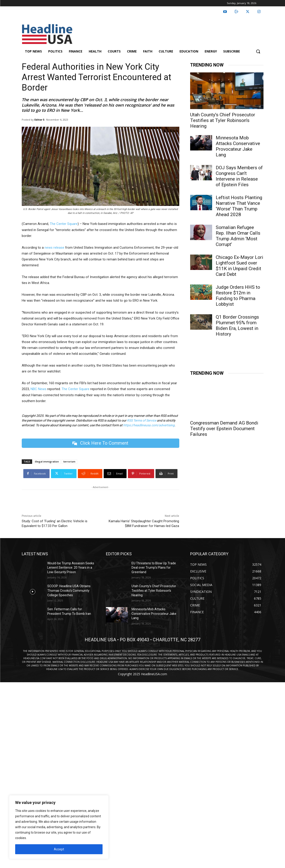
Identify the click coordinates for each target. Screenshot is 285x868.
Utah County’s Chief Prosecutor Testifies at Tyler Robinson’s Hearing (223, 120)
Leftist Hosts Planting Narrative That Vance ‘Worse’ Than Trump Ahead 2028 (239, 206)
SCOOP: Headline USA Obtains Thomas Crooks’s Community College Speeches (69, 591)
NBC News (38, 389)
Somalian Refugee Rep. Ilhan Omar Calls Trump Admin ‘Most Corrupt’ (238, 236)
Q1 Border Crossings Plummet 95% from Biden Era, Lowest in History (237, 325)
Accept (59, 849)
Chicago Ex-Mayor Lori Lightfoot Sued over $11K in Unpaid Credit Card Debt (239, 266)
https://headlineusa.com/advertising (149, 425)
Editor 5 (39, 120)
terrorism (69, 461)
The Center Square (64, 224)
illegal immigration (47, 461)
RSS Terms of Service (142, 420)
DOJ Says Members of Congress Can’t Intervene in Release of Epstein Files (239, 176)
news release (54, 248)
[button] (258, 51)
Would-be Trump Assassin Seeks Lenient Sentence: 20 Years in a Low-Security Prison (71, 568)
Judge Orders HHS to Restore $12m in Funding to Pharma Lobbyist (238, 296)
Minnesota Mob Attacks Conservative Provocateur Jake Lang (238, 146)
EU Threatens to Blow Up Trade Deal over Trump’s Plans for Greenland (154, 568)
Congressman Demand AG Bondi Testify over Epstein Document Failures (224, 429)
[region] (59, 827)
